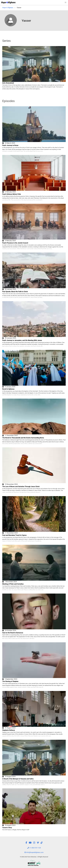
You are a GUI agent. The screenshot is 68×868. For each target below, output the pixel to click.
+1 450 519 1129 (34, 848)
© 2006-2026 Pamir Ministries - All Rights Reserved (34, 857)
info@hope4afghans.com (34, 852)
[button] (66, 2)
